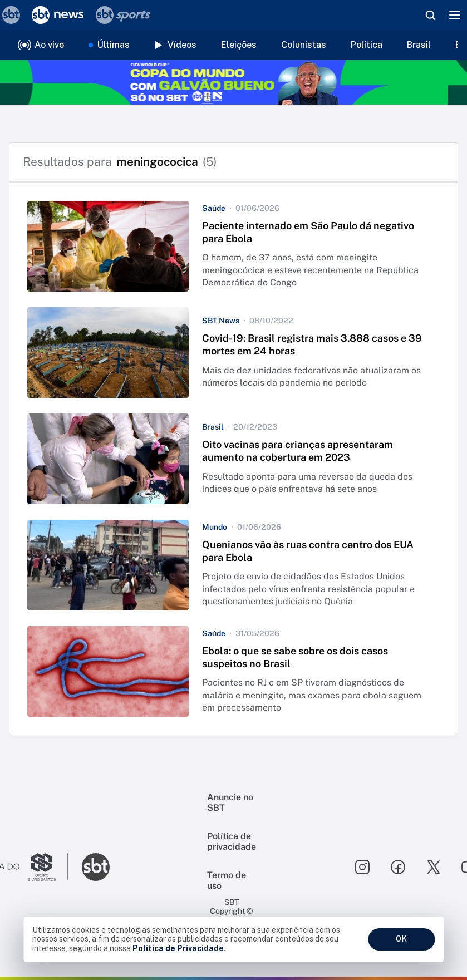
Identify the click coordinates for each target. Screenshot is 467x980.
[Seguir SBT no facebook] (398, 867)
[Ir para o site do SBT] (96, 867)
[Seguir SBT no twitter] (434, 867)
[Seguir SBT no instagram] (362, 867)
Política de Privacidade (178, 948)
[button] (233, 246)
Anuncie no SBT (230, 802)
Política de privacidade (232, 841)
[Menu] (455, 15)
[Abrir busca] (430, 15)
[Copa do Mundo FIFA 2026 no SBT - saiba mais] (233, 82)
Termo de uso (227, 880)
